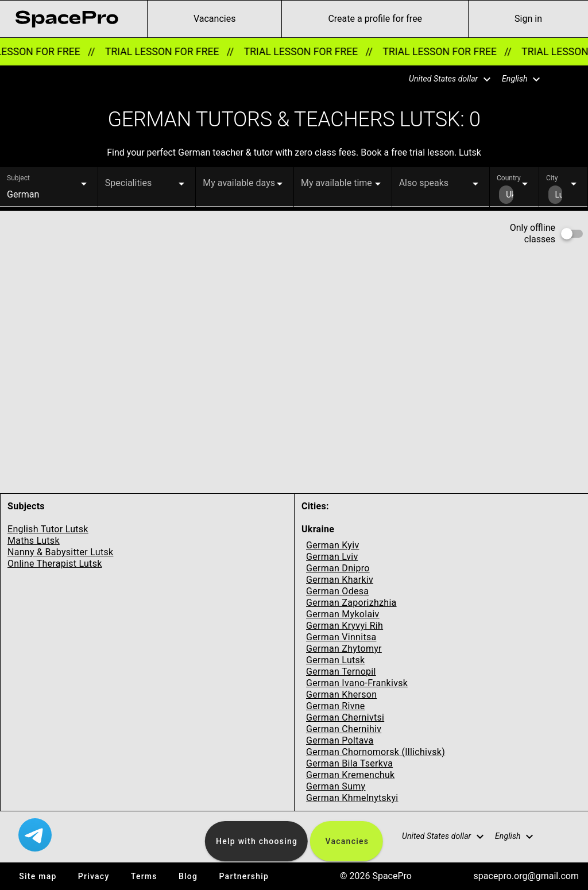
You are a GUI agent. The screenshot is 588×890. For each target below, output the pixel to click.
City (552, 178)
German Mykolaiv (343, 614)
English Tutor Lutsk (48, 529)
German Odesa (337, 591)
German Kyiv (332, 545)
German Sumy (336, 786)
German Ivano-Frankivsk (357, 683)
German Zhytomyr (344, 649)
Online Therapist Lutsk (55, 564)
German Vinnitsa (341, 637)
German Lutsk (335, 660)
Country (509, 178)
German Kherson (341, 694)
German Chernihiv (344, 729)
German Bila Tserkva (349, 763)
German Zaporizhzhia (351, 603)
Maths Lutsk (34, 541)
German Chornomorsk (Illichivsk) (376, 752)
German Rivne (336, 706)
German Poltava (340, 740)
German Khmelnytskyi (352, 798)
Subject (18, 178)
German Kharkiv (340, 580)
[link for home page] (67, 19)
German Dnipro (338, 568)
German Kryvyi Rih (345, 626)
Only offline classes (533, 233)
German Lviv (332, 557)
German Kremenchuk (350, 775)
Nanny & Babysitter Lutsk (60, 552)
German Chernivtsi (345, 717)
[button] (443, 79)
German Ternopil (341, 672)
